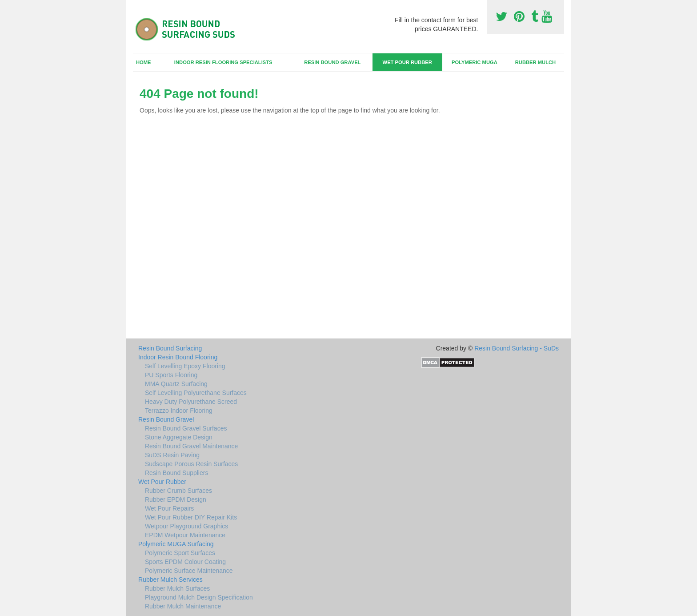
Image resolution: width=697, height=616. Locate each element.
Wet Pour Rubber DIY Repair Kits (191, 517)
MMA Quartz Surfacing (176, 384)
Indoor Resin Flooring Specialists (223, 62)
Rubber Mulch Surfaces (177, 588)
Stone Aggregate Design (179, 437)
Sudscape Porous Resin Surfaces (191, 464)
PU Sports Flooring (171, 375)
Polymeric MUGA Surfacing (176, 544)
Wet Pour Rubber (407, 62)
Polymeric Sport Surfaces (180, 553)
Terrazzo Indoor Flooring (179, 411)
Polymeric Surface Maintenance (189, 571)
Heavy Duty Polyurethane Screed (191, 402)
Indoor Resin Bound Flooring (178, 357)
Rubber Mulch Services (170, 580)
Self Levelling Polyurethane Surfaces (196, 393)
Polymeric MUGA (475, 62)
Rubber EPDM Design (176, 499)
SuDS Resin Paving (172, 455)
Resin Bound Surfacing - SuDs (517, 348)
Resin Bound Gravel (332, 62)
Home (144, 62)
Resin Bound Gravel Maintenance (191, 446)
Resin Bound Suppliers (176, 473)
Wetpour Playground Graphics (186, 526)
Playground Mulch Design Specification (199, 597)
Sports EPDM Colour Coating (185, 562)
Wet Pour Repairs (169, 508)
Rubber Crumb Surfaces (178, 491)
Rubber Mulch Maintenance (183, 606)
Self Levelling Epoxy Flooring (185, 366)
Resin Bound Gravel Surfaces (186, 428)
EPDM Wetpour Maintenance (185, 535)
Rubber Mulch (535, 62)
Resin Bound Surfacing (170, 348)
